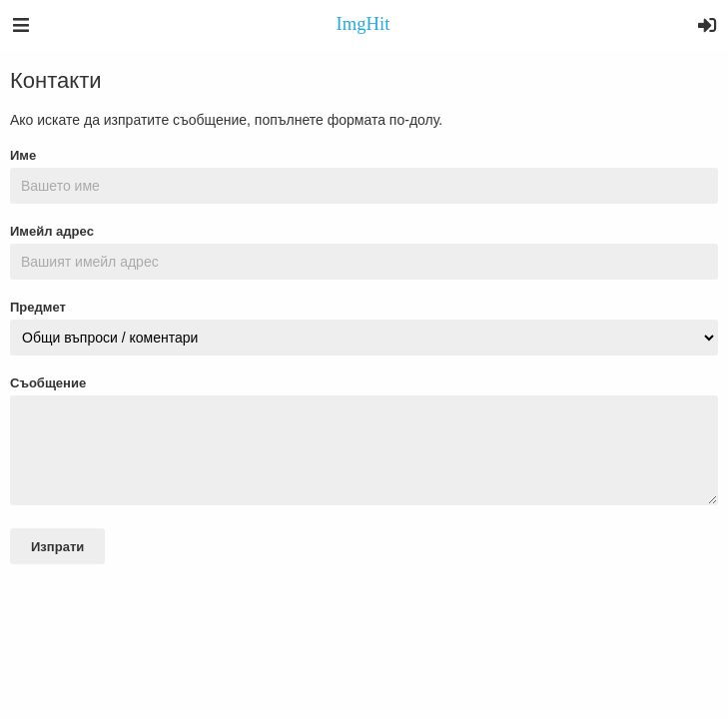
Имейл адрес (52, 231)
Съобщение (48, 383)
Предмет (38, 307)
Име (23, 155)
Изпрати (57, 547)
